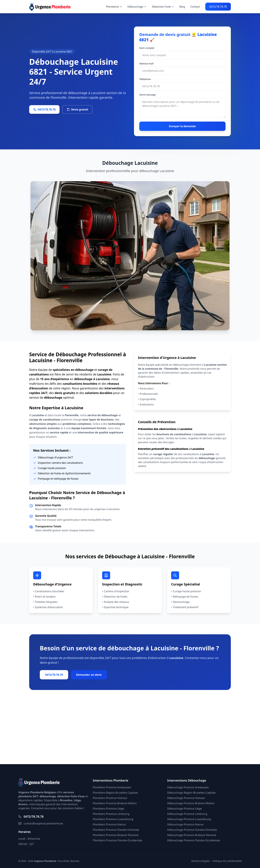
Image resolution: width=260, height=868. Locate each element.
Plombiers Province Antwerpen (112, 787)
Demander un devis (89, 675)
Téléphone (145, 79)
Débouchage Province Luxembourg (189, 819)
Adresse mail (146, 64)
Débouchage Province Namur (186, 824)
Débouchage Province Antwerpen (188, 787)
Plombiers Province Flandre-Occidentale (117, 840)
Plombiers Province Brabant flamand (115, 835)
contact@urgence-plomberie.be (41, 823)
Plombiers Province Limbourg (111, 814)
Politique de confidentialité (227, 861)
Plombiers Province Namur (109, 824)
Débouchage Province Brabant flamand (192, 835)
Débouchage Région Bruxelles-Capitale (191, 793)
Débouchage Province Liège (185, 809)
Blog (182, 7)
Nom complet (147, 48)
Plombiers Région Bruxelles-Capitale (115, 793)
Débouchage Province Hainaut (186, 798)
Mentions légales (201, 861)
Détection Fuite (163, 7)
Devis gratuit (77, 109)
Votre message (147, 95)
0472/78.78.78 (218, 7)
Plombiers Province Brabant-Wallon (115, 803)
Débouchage (137, 7)
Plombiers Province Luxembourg (113, 819)
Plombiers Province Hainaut (110, 798)
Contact (195, 7)
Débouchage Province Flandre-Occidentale (194, 840)
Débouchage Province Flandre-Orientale (192, 830)
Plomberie (114, 7)
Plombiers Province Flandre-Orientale (116, 830)
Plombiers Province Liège (108, 809)
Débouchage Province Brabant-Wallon (191, 803)
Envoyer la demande (182, 126)
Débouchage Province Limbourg (187, 814)
